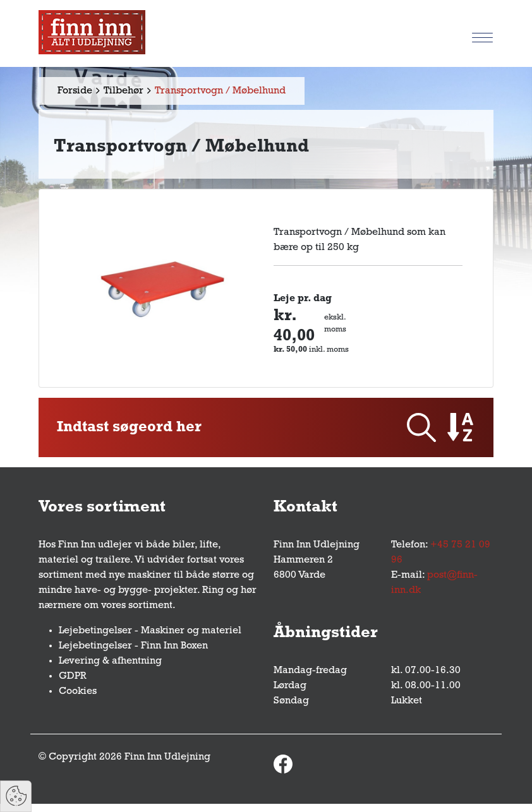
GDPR (73, 676)
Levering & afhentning (110, 661)
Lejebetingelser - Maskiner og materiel (150, 631)
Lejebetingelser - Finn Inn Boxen (133, 646)
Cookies (78, 691)
